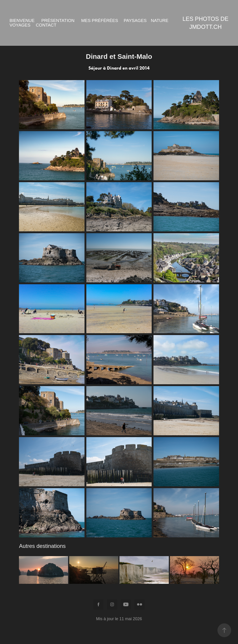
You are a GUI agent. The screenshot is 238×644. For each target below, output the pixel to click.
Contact (46, 25)
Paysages (135, 20)
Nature (160, 20)
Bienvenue (22, 20)
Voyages (20, 25)
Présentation (58, 20)
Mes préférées (100, 20)
